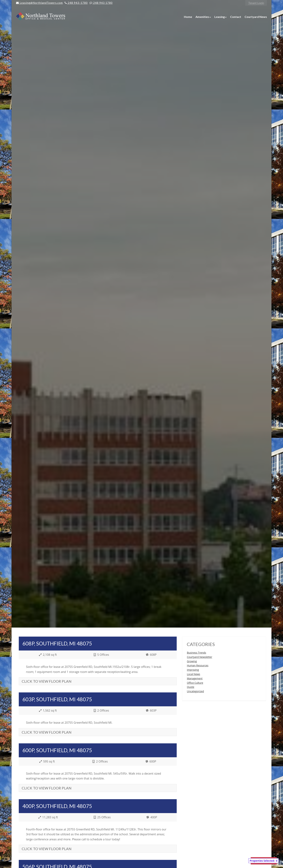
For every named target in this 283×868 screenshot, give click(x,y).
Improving (193, 670)
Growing (192, 661)
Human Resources (198, 665)
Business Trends (196, 653)
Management (195, 678)
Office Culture (195, 683)
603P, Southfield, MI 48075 (57, 699)
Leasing (220, 17)
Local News (193, 674)
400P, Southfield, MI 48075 (57, 806)
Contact (236, 17)
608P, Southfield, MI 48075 (57, 643)
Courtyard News (256, 17)
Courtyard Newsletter (199, 657)
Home (188, 17)
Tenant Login (256, 3)
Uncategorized (195, 691)
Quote (191, 687)
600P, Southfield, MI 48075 (57, 750)
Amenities (202, 17)
